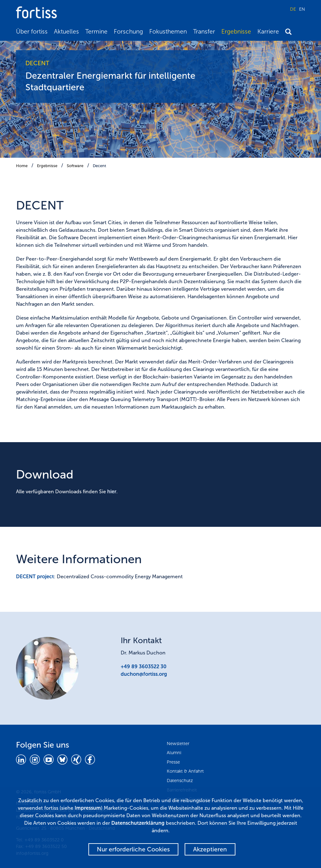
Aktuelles (66, 32)
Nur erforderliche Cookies (133, 849)
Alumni (174, 753)
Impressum (88, 808)
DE (293, 9)
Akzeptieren (210, 849)
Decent (100, 166)
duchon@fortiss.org (144, 674)
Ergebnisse (236, 32)
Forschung (128, 32)
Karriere (268, 32)
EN (302, 9)
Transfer (204, 32)
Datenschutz (180, 781)
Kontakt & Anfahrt (185, 771)
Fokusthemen (168, 32)
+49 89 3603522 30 (144, 667)
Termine (96, 32)
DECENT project (35, 577)
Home (22, 166)
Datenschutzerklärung (138, 823)
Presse (173, 762)
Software (75, 166)
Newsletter (178, 744)
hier (112, 492)
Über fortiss (32, 32)
